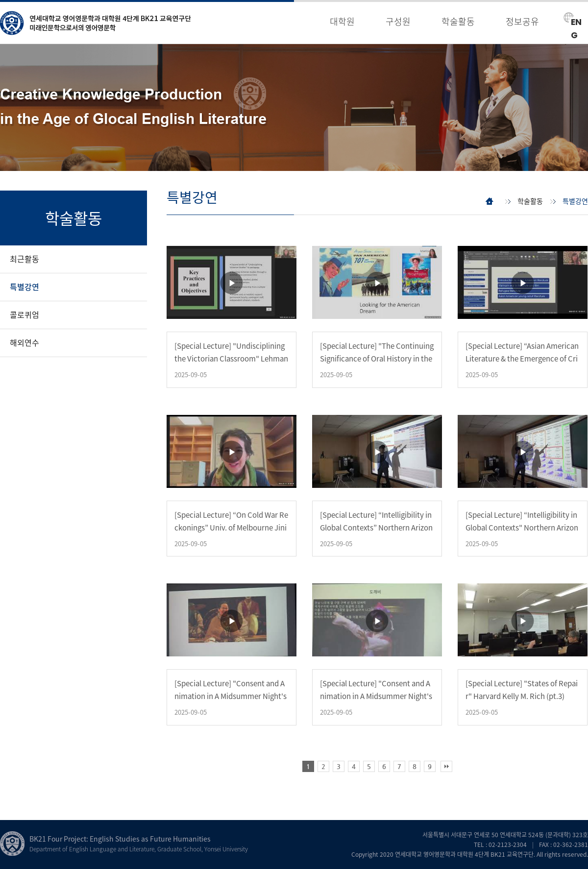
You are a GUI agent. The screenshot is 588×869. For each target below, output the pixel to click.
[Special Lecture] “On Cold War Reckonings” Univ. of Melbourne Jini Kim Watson (231, 528)
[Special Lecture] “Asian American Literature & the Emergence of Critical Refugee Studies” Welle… (522, 359)
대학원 (342, 21)
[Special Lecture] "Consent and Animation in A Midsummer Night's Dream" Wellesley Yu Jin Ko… (231, 696)
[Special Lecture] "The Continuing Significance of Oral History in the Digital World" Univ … (377, 359)
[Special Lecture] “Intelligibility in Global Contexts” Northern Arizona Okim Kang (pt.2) (376, 528)
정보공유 (522, 21)
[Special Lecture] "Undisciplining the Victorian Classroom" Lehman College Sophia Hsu (231, 359)
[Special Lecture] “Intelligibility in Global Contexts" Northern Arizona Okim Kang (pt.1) (522, 528)
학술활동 (458, 21)
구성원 (398, 21)
